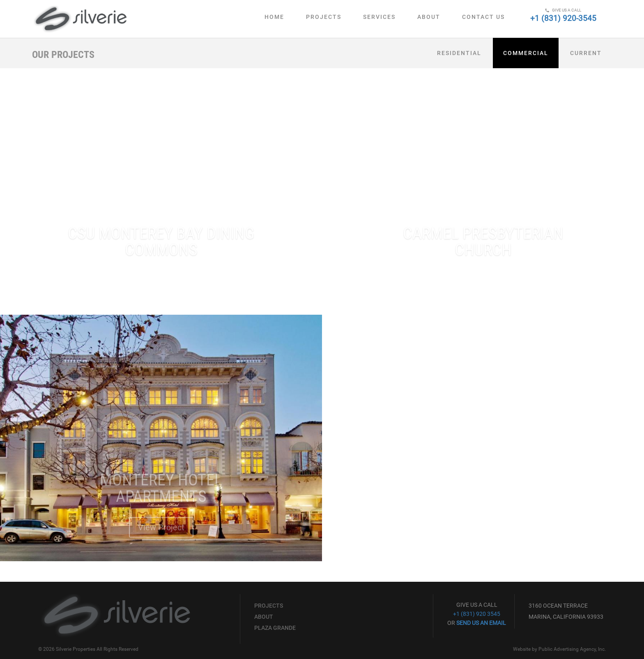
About (429, 17)
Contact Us (483, 17)
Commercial (526, 53)
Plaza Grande (275, 628)
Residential (459, 53)
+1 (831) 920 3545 (477, 614)
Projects (324, 17)
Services (379, 17)
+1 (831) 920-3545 (563, 18)
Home (274, 17)
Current (586, 53)
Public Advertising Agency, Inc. (572, 649)
